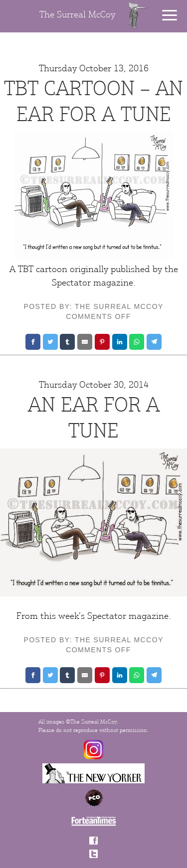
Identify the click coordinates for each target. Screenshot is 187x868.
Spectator (107, 616)
